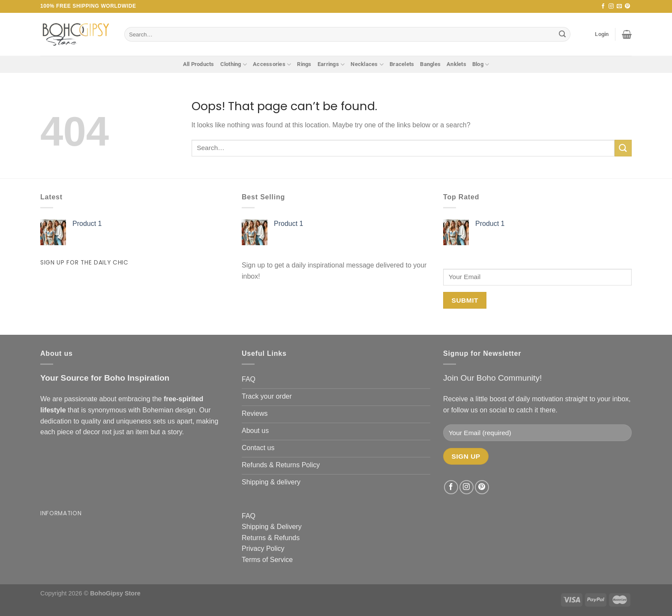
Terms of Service (267, 560)
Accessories (272, 65)
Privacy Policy (263, 548)
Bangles (430, 64)
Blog (481, 65)
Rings (304, 64)
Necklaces (367, 65)
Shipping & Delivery (272, 527)
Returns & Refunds (271, 538)
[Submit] (562, 34)
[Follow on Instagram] (611, 6)
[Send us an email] (619, 6)
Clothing (234, 65)
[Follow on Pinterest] (627, 6)
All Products (199, 64)
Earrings (331, 65)
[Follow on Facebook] (603, 6)
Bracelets (402, 64)
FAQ (249, 516)
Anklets (456, 64)
